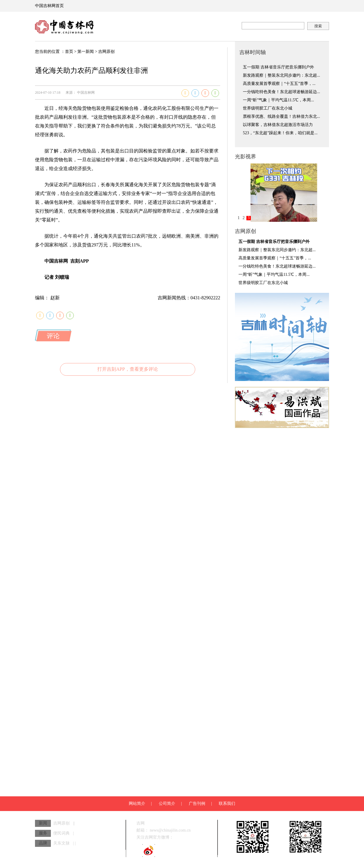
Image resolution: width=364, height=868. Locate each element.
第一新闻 (86, 52)
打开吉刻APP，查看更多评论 (127, 369)
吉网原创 (106, 52)
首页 (69, 52)
